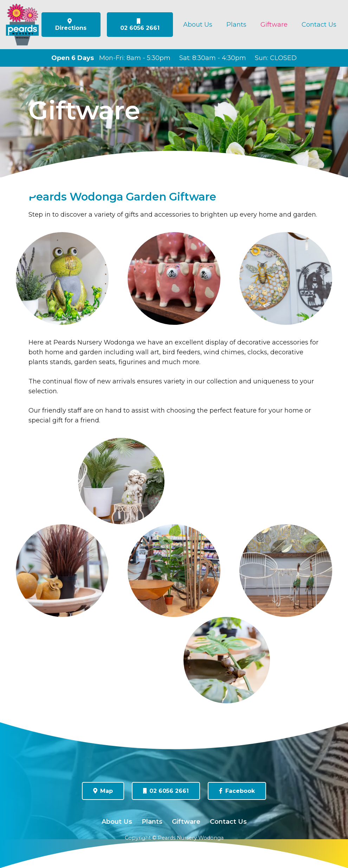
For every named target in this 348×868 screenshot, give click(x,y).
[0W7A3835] (174, 571)
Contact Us (228, 822)
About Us (117, 822)
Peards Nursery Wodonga (191, 838)
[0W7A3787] (286, 278)
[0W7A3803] (62, 278)
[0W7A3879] (174, 278)
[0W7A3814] (286, 571)
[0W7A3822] (62, 571)
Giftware (186, 822)
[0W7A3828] (227, 660)
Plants (152, 822)
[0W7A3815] (121, 481)
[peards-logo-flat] (22, 25)
